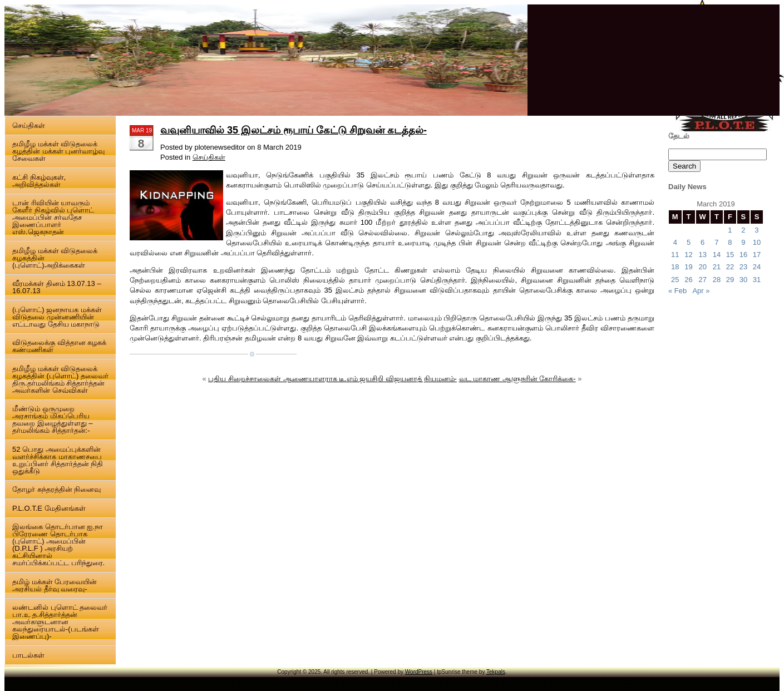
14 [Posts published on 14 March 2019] (717, 255)
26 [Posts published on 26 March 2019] (688, 280)
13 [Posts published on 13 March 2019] (702, 255)
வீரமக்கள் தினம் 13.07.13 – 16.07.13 (57, 287)
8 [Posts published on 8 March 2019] (730, 242)
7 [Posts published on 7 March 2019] (716, 242)
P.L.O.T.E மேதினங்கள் (49, 508)
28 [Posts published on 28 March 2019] (717, 280)
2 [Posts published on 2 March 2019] (743, 230)
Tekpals (496, 672)
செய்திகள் (29, 125)
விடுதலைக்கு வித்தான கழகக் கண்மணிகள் (59, 346)
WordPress (419, 672)
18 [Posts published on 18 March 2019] (675, 267)
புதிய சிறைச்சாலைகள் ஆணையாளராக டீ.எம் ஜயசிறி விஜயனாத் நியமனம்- (332, 379)
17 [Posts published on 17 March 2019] (757, 255)
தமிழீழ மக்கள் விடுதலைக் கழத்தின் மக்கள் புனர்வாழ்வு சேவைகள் (58, 151)
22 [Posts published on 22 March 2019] (730, 267)
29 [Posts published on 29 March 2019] (730, 280)
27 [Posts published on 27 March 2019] (702, 280)
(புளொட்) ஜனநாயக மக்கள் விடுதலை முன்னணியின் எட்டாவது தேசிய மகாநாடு (57, 317)
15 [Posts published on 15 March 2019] (730, 255)
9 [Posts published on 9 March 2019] (743, 242)
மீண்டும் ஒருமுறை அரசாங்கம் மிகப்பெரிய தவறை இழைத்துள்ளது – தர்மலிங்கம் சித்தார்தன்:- (52, 419)
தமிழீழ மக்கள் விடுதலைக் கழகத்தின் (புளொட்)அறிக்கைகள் (55, 258)
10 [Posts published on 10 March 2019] (757, 242)
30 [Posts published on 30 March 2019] (743, 280)
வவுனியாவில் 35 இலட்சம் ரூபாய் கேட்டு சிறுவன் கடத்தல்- (294, 130)
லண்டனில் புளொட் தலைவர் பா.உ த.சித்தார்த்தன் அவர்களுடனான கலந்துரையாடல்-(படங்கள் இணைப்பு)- (60, 622)
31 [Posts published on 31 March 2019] (757, 280)
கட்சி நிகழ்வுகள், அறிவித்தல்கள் (39, 181)
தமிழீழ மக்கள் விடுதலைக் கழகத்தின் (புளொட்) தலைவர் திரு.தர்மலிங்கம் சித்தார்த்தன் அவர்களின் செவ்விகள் (60, 379)
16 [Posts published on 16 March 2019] (743, 255)
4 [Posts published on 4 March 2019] (675, 242)
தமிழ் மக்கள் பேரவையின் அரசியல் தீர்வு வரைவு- (55, 585)
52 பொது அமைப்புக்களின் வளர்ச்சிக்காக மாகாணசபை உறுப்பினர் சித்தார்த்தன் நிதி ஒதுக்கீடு (58, 460)
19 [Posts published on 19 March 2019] (688, 267)
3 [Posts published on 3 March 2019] (756, 230)
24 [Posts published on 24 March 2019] (757, 267)
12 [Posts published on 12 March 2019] (688, 255)
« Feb (677, 291)
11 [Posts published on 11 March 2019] (675, 255)
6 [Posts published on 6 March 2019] (702, 242)
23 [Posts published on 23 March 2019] (743, 267)
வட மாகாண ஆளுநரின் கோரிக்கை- (517, 379)
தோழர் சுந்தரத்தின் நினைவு (56, 489)
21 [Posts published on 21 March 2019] (717, 267)
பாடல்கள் (28, 655)
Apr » (701, 291)
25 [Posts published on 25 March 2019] (675, 280)
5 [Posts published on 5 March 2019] (689, 242)
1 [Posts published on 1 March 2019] (730, 230)
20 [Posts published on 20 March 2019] (702, 267)
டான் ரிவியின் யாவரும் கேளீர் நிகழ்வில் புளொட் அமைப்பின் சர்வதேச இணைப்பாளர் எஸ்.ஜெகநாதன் (53, 217)
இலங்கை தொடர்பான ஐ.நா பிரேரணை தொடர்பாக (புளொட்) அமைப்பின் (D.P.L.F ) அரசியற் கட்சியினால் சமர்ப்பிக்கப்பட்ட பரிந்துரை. (58, 545)
